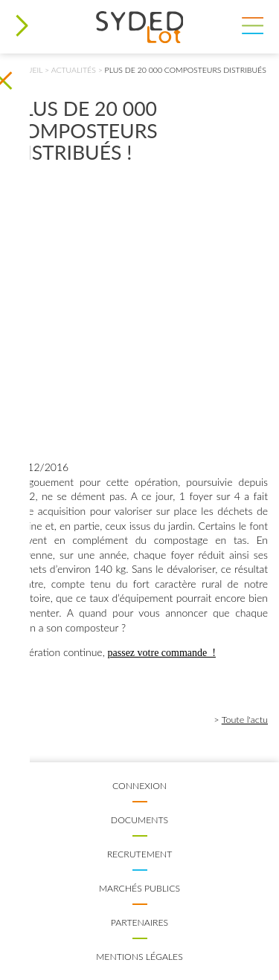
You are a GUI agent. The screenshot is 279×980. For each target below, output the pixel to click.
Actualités (74, 70)
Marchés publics (139, 888)
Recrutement (140, 854)
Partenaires (139, 922)
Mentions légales (139, 957)
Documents (139, 820)
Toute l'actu (245, 720)
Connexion (139, 786)
